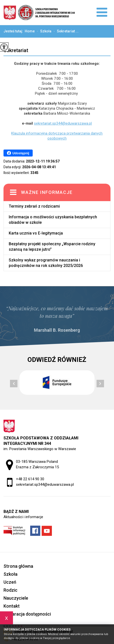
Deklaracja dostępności (27, 614)
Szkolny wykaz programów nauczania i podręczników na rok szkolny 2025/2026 (46, 263)
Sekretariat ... (65, 31)
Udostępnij (18, 153)
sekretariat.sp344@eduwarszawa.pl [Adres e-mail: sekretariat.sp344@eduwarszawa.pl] (45, 484)
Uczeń (10, 582)
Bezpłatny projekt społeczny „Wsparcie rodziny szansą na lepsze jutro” (52, 247)
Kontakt (12, 606)
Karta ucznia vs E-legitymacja (36, 233)
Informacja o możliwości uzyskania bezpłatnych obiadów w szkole (53, 220)
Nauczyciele (16, 598)
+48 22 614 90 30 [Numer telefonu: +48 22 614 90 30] (30, 479)
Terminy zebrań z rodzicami (34, 206)
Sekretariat (16, 50)
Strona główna (18, 566)
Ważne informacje (47, 192)
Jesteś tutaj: (14, 31)
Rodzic (10, 590)
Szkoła (43, 31)
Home (30, 31)
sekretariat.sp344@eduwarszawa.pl (63, 123)
